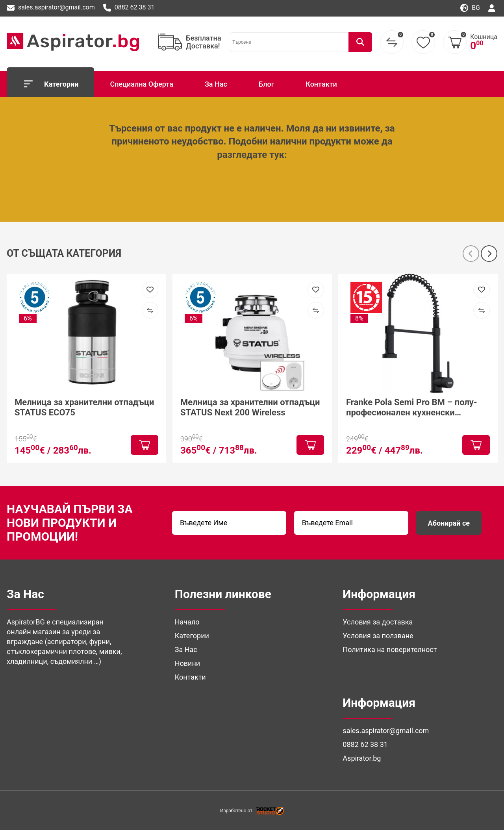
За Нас (216, 84)
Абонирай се (449, 523)
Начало (187, 622)
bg (470, 8)
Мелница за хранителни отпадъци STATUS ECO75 (84, 407)
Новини (188, 663)
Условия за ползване (378, 636)
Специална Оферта (141, 84)
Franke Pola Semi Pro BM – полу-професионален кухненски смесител (412, 407)
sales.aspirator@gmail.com (51, 8)
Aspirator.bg (362, 758)
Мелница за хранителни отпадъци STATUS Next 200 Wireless (250, 407)
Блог (266, 84)
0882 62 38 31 (129, 8)
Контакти (321, 84)
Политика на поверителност (390, 649)
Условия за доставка (378, 622)
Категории (50, 84)
